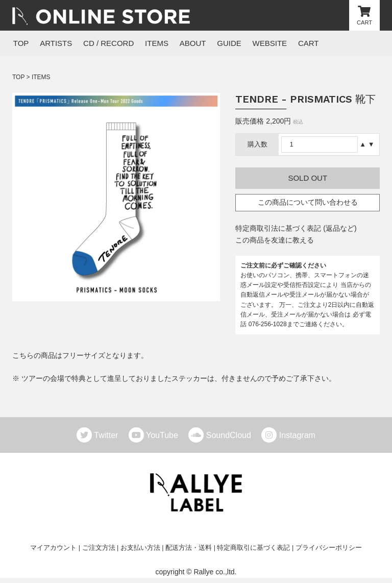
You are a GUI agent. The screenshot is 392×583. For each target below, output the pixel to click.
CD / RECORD (106, 43)
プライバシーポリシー (329, 548)
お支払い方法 (140, 548)
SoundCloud (233, 436)
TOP (20, 43)
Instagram (297, 436)
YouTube (166, 436)
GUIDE (224, 43)
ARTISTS (54, 43)
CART (301, 43)
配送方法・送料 (189, 548)
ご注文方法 (99, 548)
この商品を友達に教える (275, 240)
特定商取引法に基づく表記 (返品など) (296, 228)
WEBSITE (263, 43)
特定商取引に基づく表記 (253, 548)
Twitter (110, 436)
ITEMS (153, 43)
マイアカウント (53, 548)
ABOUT (188, 43)
